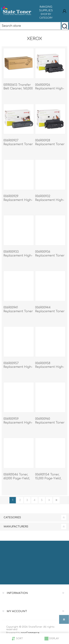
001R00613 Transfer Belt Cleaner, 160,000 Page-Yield (18, 89)
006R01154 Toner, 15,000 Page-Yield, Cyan (48, 478)
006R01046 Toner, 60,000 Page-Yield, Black (17, 478)
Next (49, 500)
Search (65, 26)
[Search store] (30, 26)
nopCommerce (30, 633)
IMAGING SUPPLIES (46, 12)
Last (56, 500)
